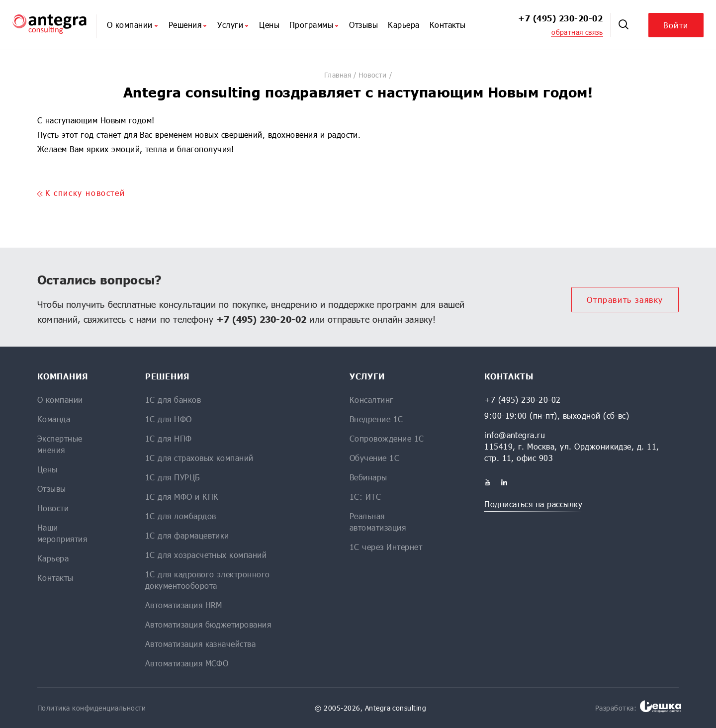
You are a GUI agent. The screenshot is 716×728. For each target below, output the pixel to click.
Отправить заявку (625, 300)
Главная (338, 75)
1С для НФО (169, 419)
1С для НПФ (169, 438)
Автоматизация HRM (184, 605)
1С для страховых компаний (199, 458)
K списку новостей (81, 193)
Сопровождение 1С (387, 438)
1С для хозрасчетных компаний (206, 555)
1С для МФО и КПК (182, 497)
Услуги (233, 25)
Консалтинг (372, 400)
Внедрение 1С (376, 419)
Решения (188, 25)
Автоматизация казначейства (200, 644)
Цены (269, 25)
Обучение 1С (374, 458)
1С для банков (173, 400)
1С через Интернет (386, 547)
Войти (676, 25)
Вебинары (368, 477)
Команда (54, 419)
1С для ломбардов (181, 516)
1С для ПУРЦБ (173, 477)
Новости (372, 75)
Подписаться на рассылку (533, 504)
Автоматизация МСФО (187, 663)
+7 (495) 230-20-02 (560, 18)
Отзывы (363, 25)
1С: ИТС (365, 497)
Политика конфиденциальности (92, 708)
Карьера (403, 25)
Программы (314, 25)
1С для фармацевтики (187, 535)
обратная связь (577, 32)
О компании (133, 25)
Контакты (448, 25)
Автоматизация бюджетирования (208, 624)
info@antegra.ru (515, 435)
